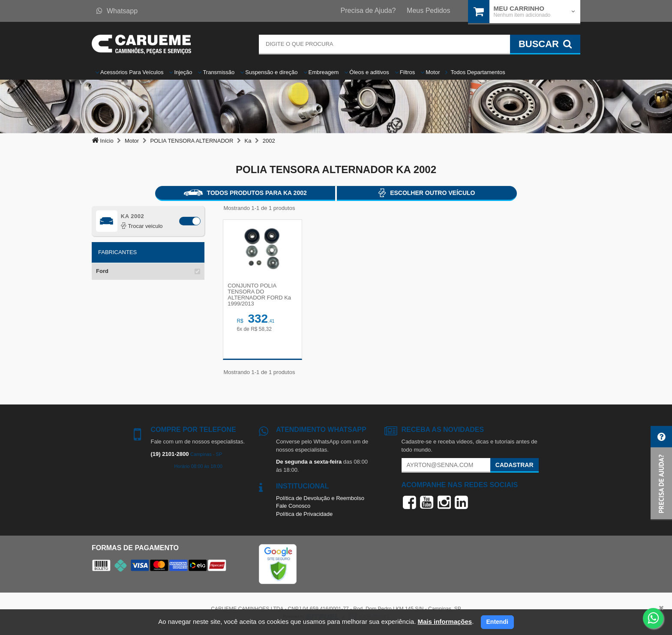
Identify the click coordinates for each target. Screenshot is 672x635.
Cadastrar (514, 467)
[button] (661, 473)
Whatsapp (117, 11)
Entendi (497, 622)
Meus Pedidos (428, 10)
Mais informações (445, 622)
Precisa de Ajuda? (368, 10)
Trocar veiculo (142, 226)
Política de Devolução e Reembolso (320, 500)
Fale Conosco (293, 508)
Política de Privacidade (304, 516)
